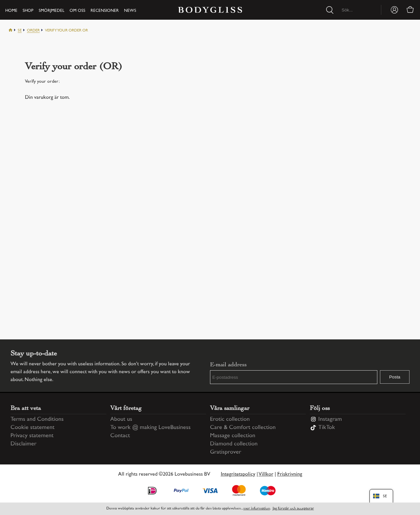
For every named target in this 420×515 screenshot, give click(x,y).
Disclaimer (23, 444)
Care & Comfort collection (243, 428)
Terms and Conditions (37, 419)
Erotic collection (230, 419)
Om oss (77, 11)
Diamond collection (234, 444)
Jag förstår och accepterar (293, 509)
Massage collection (233, 436)
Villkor (266, 474)
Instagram (330, 419)
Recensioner (105, 11)
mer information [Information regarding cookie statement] (257, 509)
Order (33, 31)
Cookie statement (32, 428)
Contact (120, 436)
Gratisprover (226, 452)
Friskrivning (290, 474)
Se (20, 31)
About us (121, 419)
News (130, 11)
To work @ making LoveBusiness (150, 428)
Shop (28, 11)
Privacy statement (32, 436)
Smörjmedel (52, 11)
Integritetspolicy (238, 474)
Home (11, 11)
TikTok (327, 428)
